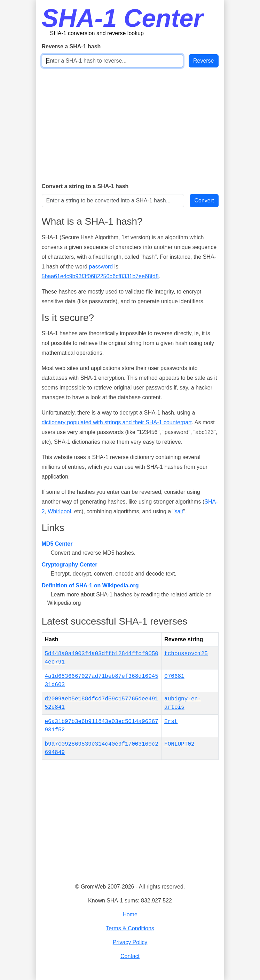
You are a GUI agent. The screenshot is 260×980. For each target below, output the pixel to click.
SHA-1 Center (123, 18)
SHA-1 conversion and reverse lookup (97, 33)
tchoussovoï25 (186, 654)
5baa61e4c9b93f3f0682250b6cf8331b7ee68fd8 (100, 276)
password (101, 267)
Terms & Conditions (130, 928)
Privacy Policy (130, 942)
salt (179, 511)
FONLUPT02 (179, 744)
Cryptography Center (70, 565)
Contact (130, 956)
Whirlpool (59, 511)
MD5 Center (57, 544)
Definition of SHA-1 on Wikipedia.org (90, 585)
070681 (174, 676)
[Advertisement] (130, 124)
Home (130, 914)
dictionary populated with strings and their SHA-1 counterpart (117, 422)
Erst (171, 722)
